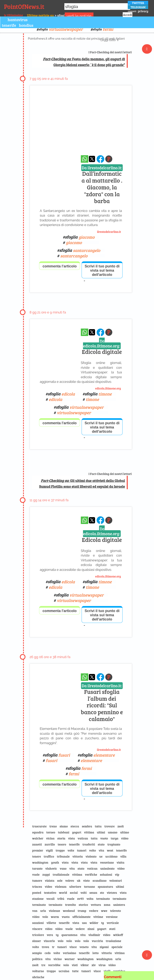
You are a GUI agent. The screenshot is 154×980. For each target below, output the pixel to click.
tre (43, 965)
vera (50, 935)
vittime (98, 917)
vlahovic (51, 868)
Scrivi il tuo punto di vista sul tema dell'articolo (102, 270)
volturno (38, 971)
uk (79, 880)
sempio (37, 953)
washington (40, 862)
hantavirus (18, 20)
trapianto (114, 844)
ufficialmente (82, 917)
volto (93, 850)
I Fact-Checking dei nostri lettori (110, 52)
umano (113, 832)
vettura (96, 905)
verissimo (70, 953)
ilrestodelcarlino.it (109, 232)
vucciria (97, 941)
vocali (50, 899)
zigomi (104, 947)
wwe (104, 911)
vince (73, 947)
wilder (94, 923)
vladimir (94, 935)
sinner (37, 941)
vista (72, 838)
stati (112, 929)
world (63, 893)
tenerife (9, 25)
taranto (37, 868)
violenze (54, 911)
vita (101, 850)
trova (45, 947)
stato (101, 844)
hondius (26, 25)
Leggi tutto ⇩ (110, 40)
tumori (82, 850)
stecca (75, 826)
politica (37, 959)
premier (38, 850)
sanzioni (38, 923)
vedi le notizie (79, 16)
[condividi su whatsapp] (85, 159)
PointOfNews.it (24, 6)
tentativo (50, 893)
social (74, 893)
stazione (38, 899)
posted (37, 893)
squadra (38, 832)
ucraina (64, 971)
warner (70, 959)
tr (53, 947)
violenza (61, 887)
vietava (112, 893)
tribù (61, 899)
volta (90, 899)
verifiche (91, 874)
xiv (94, 965)
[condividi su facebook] (100, 159)
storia (61, 838)
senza (93, 893)
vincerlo (49, 941)
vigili (49, 850)
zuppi (46, 874)
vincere (37, 929)
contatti (132, 11)
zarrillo (50, 844)
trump (82, 911)
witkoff (118, 935)
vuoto (104, 838)
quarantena (69, 935)
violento (91, 856)
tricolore (38, 935)
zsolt (121, 826)
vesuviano (107, 862)
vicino (58, 959)
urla (43, 911)
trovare (110, 826)
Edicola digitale (102, 347)
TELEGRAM (138, 7)
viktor (85, 965)
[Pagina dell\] (109, 159)
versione (112, 917)
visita (121, 862)
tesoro (62, 844)
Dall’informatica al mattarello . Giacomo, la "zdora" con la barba (102, 185)
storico (83, 905)
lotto (96, 953)
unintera (119, 905)
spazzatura (105, 887)
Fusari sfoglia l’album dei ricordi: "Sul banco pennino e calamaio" (102, 703)
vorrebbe (54, 965)
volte (71, 850)
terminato (103, 899)
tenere (37, 856)
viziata (50, 880)
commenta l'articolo (60, 266)
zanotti (37, 844)
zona (107, 905)
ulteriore (75, 887)
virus (102, 965)
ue (101, 856)
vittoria (78, 856)
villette (51, 923)
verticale (113, 923)
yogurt (77, 832)
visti (75, 965)
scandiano (99, 880)
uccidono (111, 856)
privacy (143, 11)
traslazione (114, 941)
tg (102, 923)
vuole (36, 874)
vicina (50, 838)
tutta (98, 826)
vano (63, 868)
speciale (117, 947)
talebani (64, 832)
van (35, 911)
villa (123, 856)
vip (117, 874)
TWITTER (138, 3)
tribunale (63, 856)
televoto (115, 911)
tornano (90, 887)
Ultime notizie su (41, 15)
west (110, 850)
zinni (91, 929)
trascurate (40, 826)
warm (55, 917)
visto (87, 880)
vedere (94, 911)
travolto (70, 905)
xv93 (80, 899)
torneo (51, 832)
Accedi (128, 15)
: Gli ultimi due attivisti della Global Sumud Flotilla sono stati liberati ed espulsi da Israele (82, 483)
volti (83, 893)
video (125, 838)
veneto (84, 947)
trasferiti (89, 844)
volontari (116, 880)
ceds (48, 953)
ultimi (101, 832)
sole (60, 880)
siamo (64, 826)
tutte (75, 971)
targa (114, 838)
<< (147, 49)
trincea (37, 887)
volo (45, 917)
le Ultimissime (14, 15)
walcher (38, 838)
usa (84, 923)
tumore (37, 880)
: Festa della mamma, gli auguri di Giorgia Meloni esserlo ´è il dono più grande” (84, 62)
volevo (70, 880)
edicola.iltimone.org (108, 388)
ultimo (125, 832)
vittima (89, 832)
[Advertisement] (81, 124)
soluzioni (106, 874)
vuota (66, 917)
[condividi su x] (92, 159)
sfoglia (61, 29)
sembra (87, 826)
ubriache (38, 977)
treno (53, 826)
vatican (83, 838)
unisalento (107, 868)
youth (55, 862)
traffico (49, 856)
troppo (60, 850)
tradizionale (61, 874)
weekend (69, 911)
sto (102, 893)
